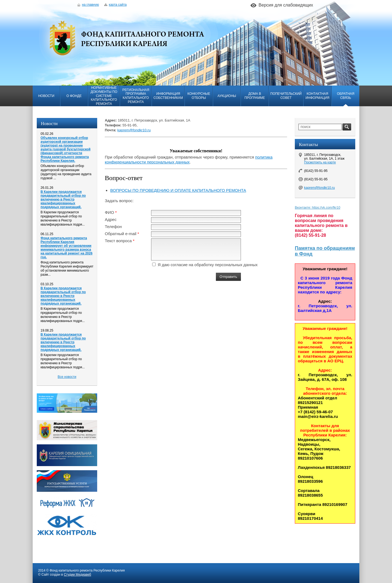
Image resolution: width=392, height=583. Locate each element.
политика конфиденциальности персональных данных (189, 160)
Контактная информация (317, 96)
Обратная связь (346, 96)
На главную (88, 5)
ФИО (109, 212)
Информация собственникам (168, 96)
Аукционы (227, 96)
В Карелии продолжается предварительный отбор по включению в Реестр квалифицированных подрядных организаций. (63, 199)
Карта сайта (115, 5)
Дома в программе (255, 96)
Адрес (111, 219)
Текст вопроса (118, 241)
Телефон (113, 227)
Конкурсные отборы (199, 96)
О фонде (74, 96)
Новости (46, 96)
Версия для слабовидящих (286, 5)
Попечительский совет (286, 96)
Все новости (67, 377)
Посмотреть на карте (320, 162)
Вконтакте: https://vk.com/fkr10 (318, 208)
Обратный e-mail (121, 234)
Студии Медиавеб (77, 575)
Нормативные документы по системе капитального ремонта (104, 96)
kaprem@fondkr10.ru (134, 130)
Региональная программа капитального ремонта (136, 96)
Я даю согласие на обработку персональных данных (208, 265)
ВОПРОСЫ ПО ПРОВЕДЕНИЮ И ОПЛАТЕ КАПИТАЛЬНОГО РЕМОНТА (178, 190)
